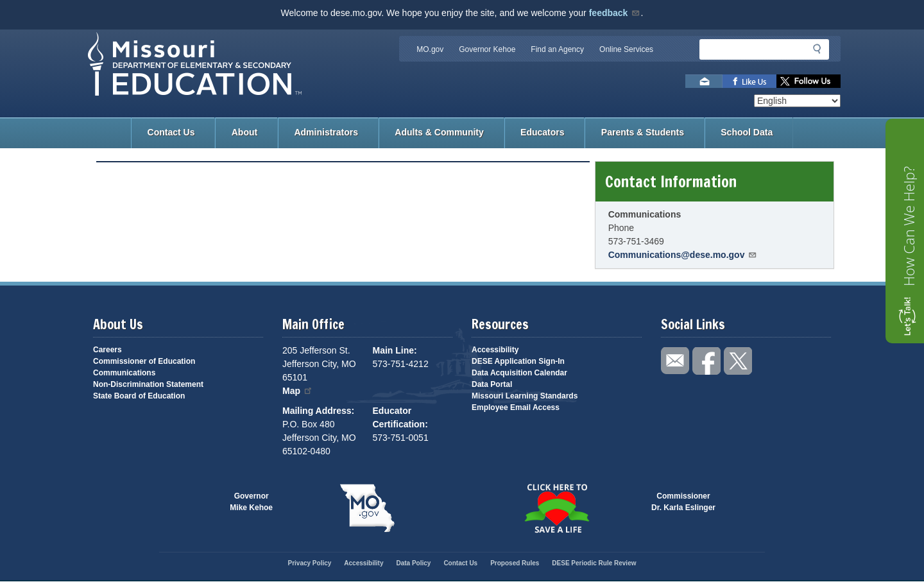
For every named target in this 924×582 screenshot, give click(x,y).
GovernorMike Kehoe (251, 502)
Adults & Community (439, 132)
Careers (107, 350)
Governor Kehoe (487, 49)
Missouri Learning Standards (525, 396)
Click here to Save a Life (557, 508)
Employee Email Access (516, 407)
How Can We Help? (909, 226)
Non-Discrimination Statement (148, 384)
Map (298, 391)
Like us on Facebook (749, 81)
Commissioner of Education (144, 361)
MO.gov (430, 49)
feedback (615, 13)
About (244, 132)
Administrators (326, 132)
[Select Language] (797, 101)
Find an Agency (557, 49)
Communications (124, 373)
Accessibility (495, 350)
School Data (747, 132)
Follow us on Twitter (809, 81)
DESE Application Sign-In (518, 361)
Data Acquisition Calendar (519, 373)
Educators (542, 132)
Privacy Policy (309, 563)
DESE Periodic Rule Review (594, 563)
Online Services (626, 49)
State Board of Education (139, 396)
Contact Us (171, 132)
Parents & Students (643, 132)
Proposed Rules (515, 563)
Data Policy (413, 563)
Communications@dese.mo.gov (683, 255)
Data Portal (492, 384)
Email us (704, 81)
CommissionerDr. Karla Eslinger (683, 502)
